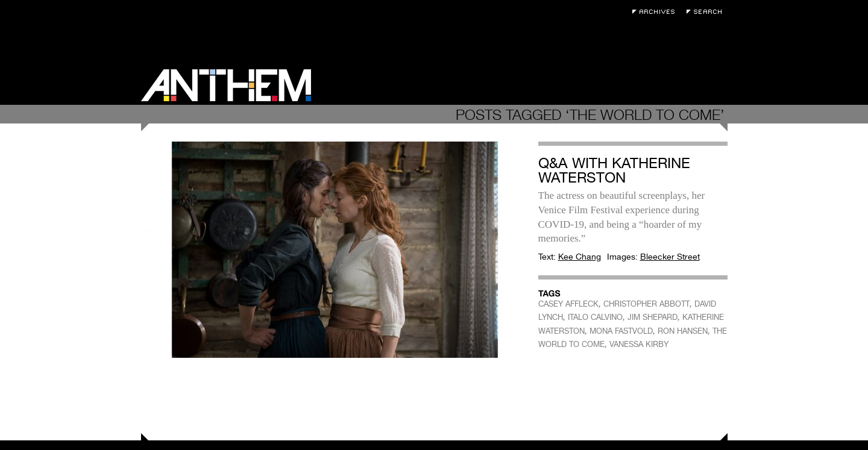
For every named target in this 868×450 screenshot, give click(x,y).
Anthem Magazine (226, 85)
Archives (656, 12)
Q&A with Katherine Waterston (614, 170)
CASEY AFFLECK (568, 304)
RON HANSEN (683, 331)
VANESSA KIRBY (639, 344)
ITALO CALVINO (595, 317)
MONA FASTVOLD (621, 331)
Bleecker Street (670, 257)
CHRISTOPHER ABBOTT (646, 304)
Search (707, 12)
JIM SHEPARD (653, 317)
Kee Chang (580, 257)
